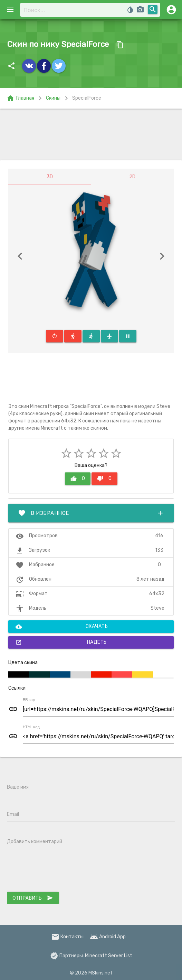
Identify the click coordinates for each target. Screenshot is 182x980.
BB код (29, 700)
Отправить (33, 898)
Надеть (61, 642)
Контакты (67, 937)
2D (132, 177)
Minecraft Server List (109, 956)
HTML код (31, 727)
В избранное (91, 513)
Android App (108, 937)
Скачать (62, 627)
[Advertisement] (91, 134)
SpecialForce (87, 98)
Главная (20, 98)
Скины (53, 98)
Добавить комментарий (35, 842)
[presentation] (59, 871)
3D (50, 177)
